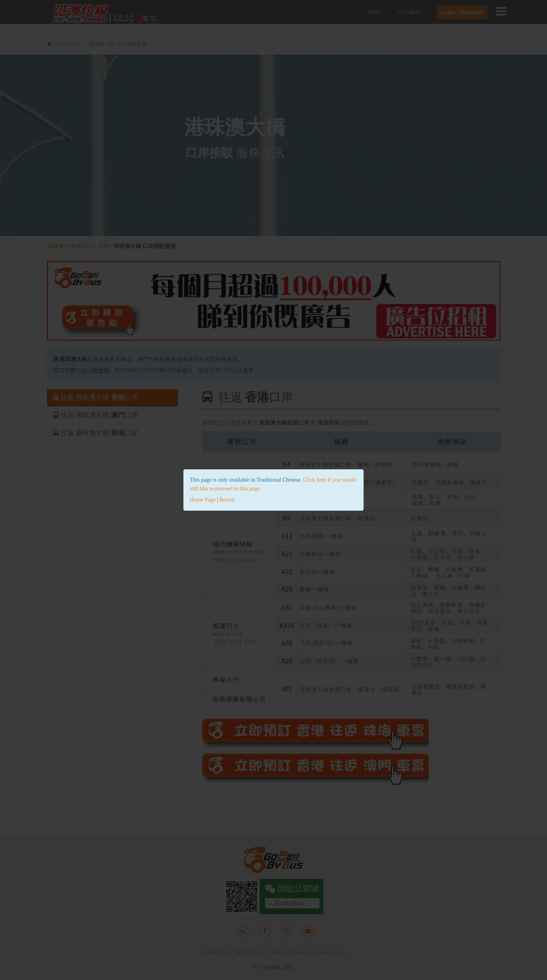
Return (227, 500)
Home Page (203, 500)
